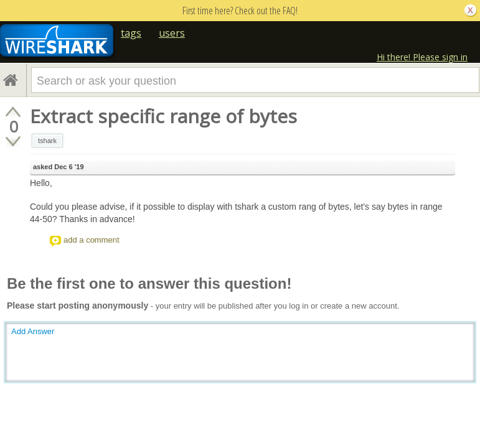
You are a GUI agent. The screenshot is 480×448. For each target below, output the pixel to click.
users (172, 33)
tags (131, 33)
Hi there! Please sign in (422, 57)
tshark (47, 141)
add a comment (92, 240)
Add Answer (33, 331)
